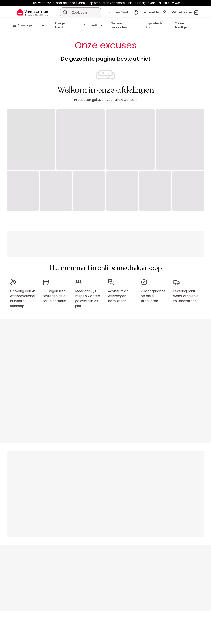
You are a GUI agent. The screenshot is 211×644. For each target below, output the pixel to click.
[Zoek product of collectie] (65, 12)
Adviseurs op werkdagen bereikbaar (118, 296)
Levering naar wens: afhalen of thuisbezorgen (186, 296)
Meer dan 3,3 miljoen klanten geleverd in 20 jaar (88, 298)
